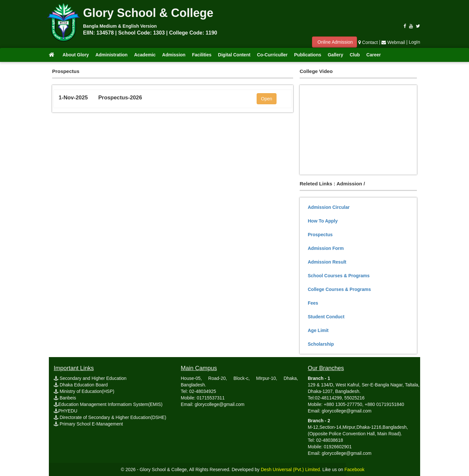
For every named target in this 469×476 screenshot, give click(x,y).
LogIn (414, 42)
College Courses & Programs (339, 289)
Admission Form (326, 248)
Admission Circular (329, 207)
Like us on (343, 469)
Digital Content (234, 55)
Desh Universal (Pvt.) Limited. (291, 469)
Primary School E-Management (88, 424)
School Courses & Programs (339, 276)
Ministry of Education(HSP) (84, 391)
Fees (313, 303)
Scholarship (321, 344)
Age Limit (318, 330)
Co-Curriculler (272, 55)
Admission (174, 55)
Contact (368, 42)
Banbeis (65, 398)
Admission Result (327, 262)
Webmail (394, 42)
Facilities (202, 55)
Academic (145, 55)
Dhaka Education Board (81, 385)
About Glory (76, 55)
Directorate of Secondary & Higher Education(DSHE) (110, 417)
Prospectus (320, 235)
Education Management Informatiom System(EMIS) (108, 404)
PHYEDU (65, 411)
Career (374, 55)
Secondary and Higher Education (90, 378)
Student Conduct (326, 317)
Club (355, 55)
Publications (308, 55)
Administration (112, 55)
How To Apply (323, 221)
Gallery (335, 55)
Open (266, 99)
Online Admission (334, 42)
